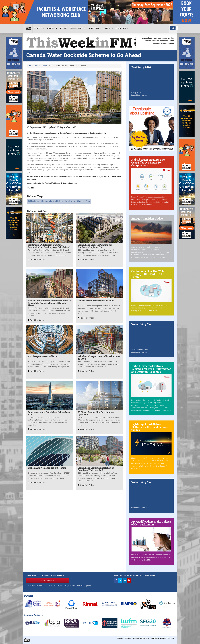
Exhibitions (94, 28)
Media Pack (122, 28)
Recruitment (77, 28)
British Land (34, 201)
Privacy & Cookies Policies (163, 638)
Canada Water (84, 201)
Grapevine (52, 28)
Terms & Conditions (141, 638)
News (45, 66)
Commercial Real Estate (52, 201)
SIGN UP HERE (48, 581)
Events (64, 28)
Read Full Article (36, 260)
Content (39, 28)
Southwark (70, 201)
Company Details (124, 638)
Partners (108, 28)
